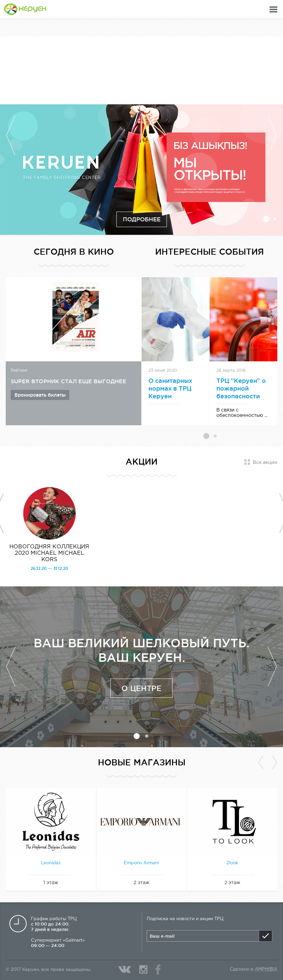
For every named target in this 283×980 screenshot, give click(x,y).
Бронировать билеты (40, 395)
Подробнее (142, 219)
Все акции (265, 463)
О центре (141, 688)
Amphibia (266, 969)
